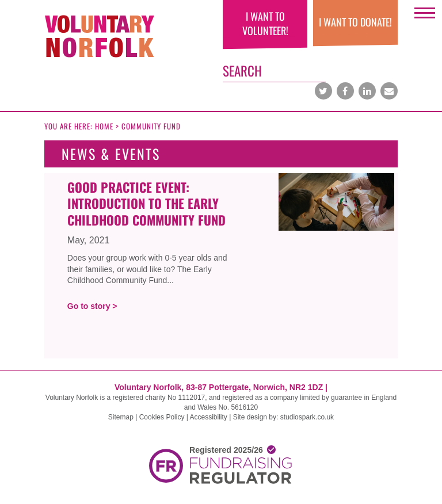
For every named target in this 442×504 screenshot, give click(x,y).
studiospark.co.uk (307, 417)
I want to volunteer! (265, 23)
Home (104, 126)
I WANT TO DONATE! (355, 22)
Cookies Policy (162, 417)
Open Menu (425, 16)
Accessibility (209, 417)
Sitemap (121, 417)
